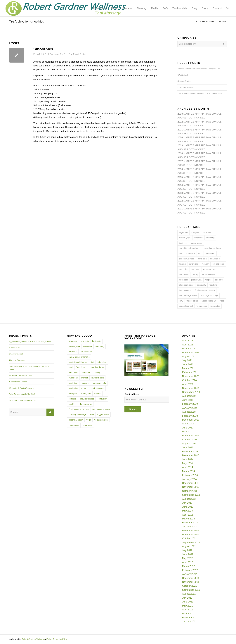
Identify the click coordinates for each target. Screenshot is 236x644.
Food (66, 54)
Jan (186, 145)
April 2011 (188, 610)
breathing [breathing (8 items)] (210, 238)
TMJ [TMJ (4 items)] (181, 301)
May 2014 (187, 463)
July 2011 (187, 598)
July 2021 (187, 360)
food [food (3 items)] (200, 254)
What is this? (183, 75)
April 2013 (188, 515)
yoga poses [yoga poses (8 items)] (202, 306)
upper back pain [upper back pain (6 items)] (209, 301)
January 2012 (189, 574)
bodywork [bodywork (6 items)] (198, 238)
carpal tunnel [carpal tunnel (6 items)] (196, 243)
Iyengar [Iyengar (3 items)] (205, 264)
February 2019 (190, 404)
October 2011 (189, 586)
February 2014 (190, 475)
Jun (214, 130)
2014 (180, 185)
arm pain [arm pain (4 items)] (195, 233)
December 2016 (191, 436)
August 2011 (189, 594)
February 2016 (190, 451)
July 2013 (187, 503)
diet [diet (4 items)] (181, 254)
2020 (180, 137)
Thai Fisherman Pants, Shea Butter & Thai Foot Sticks (200, 93)
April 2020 (188, 384)
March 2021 (189, 368)
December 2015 (191, 455)
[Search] (228, 8)
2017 (180, 161)
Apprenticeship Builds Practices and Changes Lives (198, 69)
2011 (180, 209)
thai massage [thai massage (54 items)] (185, 290)
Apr (203, 114)
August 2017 (189, 424)
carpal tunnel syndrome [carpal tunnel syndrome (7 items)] (190, 248)
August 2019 (189, 396)
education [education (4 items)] (190, 254)
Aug (180, 134)
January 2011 (189, 621)
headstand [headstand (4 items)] (215, 259)
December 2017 (191, 420)
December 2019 (191, 388)
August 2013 (189, 499)
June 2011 (188, 602)
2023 (180, 114)
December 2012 (191, 530)
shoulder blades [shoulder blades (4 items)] (186, 285)
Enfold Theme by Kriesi (57, 639)
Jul (219, 130)
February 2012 (190, 570)
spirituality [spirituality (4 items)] (201, 285)
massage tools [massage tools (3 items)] (210, 269)
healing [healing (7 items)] (182, 264)
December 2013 (191, 483)
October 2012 (189, 538)
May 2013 (187, 511)
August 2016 (189, 444)
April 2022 (188, 345)
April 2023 (188, 341)
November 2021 (191, 353)
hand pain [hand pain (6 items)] (202, 259)
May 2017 (187, 432)
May (209, 161)
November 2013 (191, 487)
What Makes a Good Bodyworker (23, 400)
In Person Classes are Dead (21, 376)
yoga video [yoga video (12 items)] (215, 306)
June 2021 (188, 364)
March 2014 (189, 471)
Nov (197, 134)
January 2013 (189, 527)
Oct (191, 141)
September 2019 (191, 392)
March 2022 (189, 348)
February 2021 (190, 372)
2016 (180, 169)
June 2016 (188, 447)
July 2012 (187, 550)
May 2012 (187, 558)
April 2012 (188, 562)
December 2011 (191, 578)
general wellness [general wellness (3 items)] (187, 259)
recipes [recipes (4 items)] (208, 280)
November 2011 (191, 582)
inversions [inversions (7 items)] (194, 264)
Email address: (132, 394)
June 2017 (188, 428)
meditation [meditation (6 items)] (184, 274)
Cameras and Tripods (18, 382)
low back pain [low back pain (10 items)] (218, 264)
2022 (180, 122)
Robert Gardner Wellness (33, 639)
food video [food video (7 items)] (210, 254)
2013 (180, 193)
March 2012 (189, 566)
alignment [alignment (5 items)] (183, 233)
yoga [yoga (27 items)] (222, 301)
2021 (180, 130)
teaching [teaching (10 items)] (213, 285)
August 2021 (189, 356)
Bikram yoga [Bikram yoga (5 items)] (185, 238)
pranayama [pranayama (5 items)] (196, 280)
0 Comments (54, 54)
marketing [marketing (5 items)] (183, 269)
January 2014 (189, 479)
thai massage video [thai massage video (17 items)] (188, 295)
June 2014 (188, 459)
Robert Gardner (80, 54)
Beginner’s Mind (184, 81)
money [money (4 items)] (195, 274)
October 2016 (189, 439)
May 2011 (187, 606)
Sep (186, 149)
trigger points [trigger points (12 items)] (192, 301)
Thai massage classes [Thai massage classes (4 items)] (205, 290)
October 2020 (189, 380)
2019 (180, 145)
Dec (203, 149)
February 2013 (190, 522)
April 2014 (188, 467)
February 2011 (190, 618)
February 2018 (190, 416)
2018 (180, 153)
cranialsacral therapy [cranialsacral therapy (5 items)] (213, 248)
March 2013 (189, 519)
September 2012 (191, 542)
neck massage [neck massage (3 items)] (208, 274)
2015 (180, 177)
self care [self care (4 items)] (219, 280)
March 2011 (189, 613)
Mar (197, 122)
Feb (192, 130)
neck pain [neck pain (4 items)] (183, 280)
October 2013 (189, 491)
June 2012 (188, 554)
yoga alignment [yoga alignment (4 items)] (186, 306)
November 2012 (191, 534)
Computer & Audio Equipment (22, 388)
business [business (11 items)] (183, 243)
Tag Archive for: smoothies (27, 21)
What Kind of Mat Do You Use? (22, 394)
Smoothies (43, 49)
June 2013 (188, 507)
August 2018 (189, 412)
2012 (180, 201)
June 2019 (188, 400)
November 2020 (191, 376)
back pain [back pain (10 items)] (207, 233)
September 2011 (191, 590)
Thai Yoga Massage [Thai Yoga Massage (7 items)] (209, 295)
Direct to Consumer (185, 87)
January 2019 (189, 408)
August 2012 (189, 546)
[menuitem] (99, 8)
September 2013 (191, 495)
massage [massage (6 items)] (196, 269)
